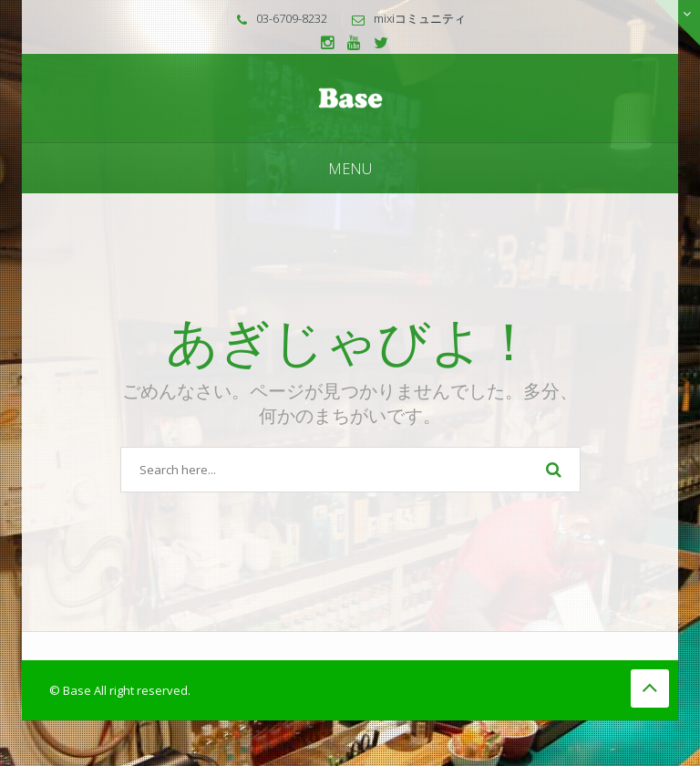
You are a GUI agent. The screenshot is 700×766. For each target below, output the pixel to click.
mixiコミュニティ (420, 18)
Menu (350, 169)
